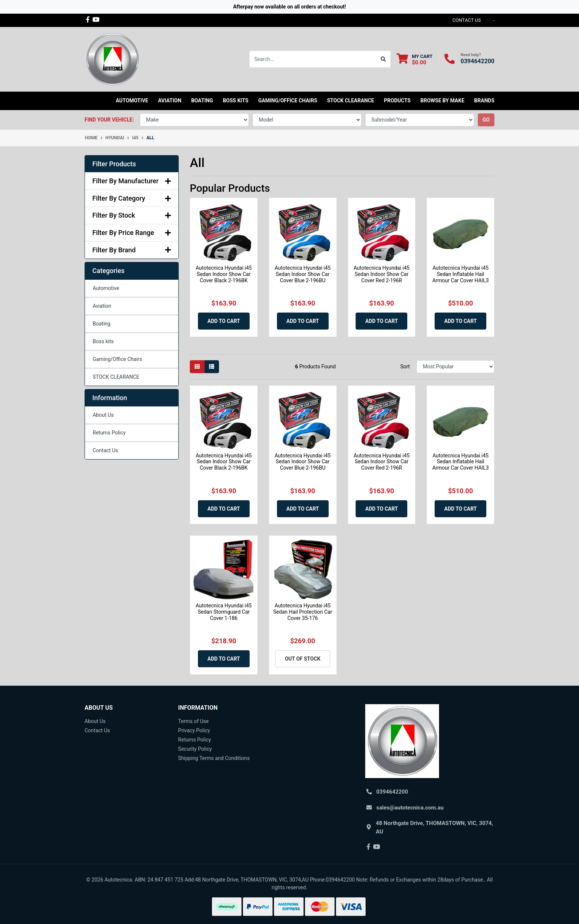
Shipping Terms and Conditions (214, 758)
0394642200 (477, 61)
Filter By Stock (132, 215)
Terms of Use (193, 721)
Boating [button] (202, 100)
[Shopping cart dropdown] (414, 59)
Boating (102, 324)
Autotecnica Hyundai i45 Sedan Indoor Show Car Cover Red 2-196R (382, 274)
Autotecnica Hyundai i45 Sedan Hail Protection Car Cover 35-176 (303, 612)
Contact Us (105, 450)
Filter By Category (132, 198)
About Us (103, 415)
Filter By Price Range (132, 233)
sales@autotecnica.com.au (410, 808)
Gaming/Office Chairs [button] (288, 100)
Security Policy (195, 749)
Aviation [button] (170, 100)
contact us (467, 20)
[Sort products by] (455, 367)
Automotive (106, 288)
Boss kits (235, 100)
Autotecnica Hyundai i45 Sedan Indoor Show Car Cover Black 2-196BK (224, 274)
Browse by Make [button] (442, 100)
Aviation (102, 306)
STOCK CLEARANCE (351, 100)
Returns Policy (109, 433)
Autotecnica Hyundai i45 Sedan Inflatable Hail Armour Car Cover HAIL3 (461, 274)
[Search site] (383, 59)
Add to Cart (224, 321)
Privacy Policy (194, 730)
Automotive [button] (132, 100)
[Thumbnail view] (197, 367)
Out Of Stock (302, 659)
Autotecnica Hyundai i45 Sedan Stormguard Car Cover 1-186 (224, 612)
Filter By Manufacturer (132, 181)
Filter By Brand (132, 250)
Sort (405, 366)
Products (397, 100)
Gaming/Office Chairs (117, 359)
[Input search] (313, 59)
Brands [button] (484, 100)
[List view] (212, 367)
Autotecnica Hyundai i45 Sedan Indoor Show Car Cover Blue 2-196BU (303, 274)
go (486, 120)
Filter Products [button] (114, 164)
